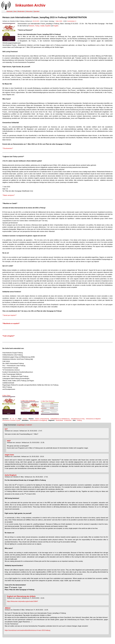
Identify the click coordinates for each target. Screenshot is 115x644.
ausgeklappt (21, 425)
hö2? (9, 441)
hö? (6, 429)
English (56, 26)
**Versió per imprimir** (10, 315)
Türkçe (37, 26)
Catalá (42, 26)
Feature (25, 419)
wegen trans (9, 455)
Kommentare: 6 (72, 21)
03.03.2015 (36, 21)
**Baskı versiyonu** (9, 195)
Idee (15, 11)
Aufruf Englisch (11, 475)
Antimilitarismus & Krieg (78, 419)
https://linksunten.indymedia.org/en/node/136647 (23, 601)
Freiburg (79, 420)
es (16, 419)
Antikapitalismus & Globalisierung (60, 419)
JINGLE (8, 608)
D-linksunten (68, 420)
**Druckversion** (8, 148)
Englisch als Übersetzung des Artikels (21, 596)
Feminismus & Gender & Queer (11, 420)
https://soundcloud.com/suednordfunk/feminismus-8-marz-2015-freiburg (28, 630)
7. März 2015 (58, 21)
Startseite (9, 11)
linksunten (29, 11)
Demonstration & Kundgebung (38, 420)
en (13, 419)
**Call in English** (8, 336)
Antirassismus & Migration (93, 419)
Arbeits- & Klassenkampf (42, 419)
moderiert (29, 425)
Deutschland (59, 420)
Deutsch (32, 26)
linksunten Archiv (30, 5)
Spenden (36, 11)
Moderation (21, 11)
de (11, 419)
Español (48, 26)
